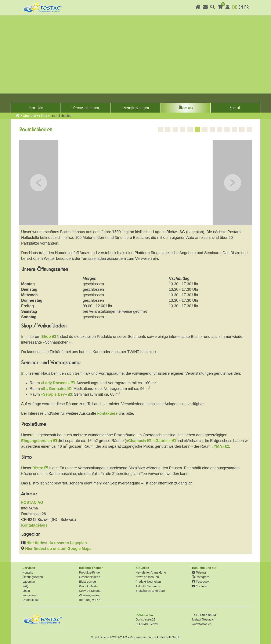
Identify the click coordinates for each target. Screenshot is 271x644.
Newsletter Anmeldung (151, 572)
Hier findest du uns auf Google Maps (58, 549)
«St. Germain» (56, 389)
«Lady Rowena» (58, 383)
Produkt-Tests (88, 586)
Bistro (40, 468)
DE (234, 7)
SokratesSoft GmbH (167, 637)
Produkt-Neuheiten (148, 582)
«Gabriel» (164, 441)
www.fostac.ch (202, 624)
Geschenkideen (90, 577)
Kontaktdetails (34, 525)
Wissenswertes (89, 595)
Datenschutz (31, 600)
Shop (48, 337)
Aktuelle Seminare (148, 586)
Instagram (201, 577)
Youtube (200, 586)
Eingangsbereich (39, 441)
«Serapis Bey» (56, 394)
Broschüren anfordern (150, 591)
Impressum (30, 595)
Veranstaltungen (86, 108)
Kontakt (236, 108)
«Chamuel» (139, 441)
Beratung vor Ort (90, 600)
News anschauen (147, 577)
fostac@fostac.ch (204, 619)
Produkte (36, 108)
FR (246, 7)
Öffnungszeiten (33, 577)
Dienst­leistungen (136, 108)
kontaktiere (107, 413)
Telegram (200, 572)
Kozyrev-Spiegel (90, 591)
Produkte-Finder (90, 572)
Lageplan (29, 582)
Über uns (186, 108)
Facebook (201, 582)
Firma (43, 116)
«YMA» (220, 446)
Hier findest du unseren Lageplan (57, 543)
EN (241, 7)
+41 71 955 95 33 (204, 615)
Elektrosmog (87, 582)
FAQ (26, 586)
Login (26, 591)
